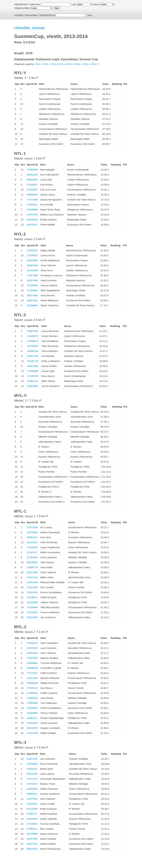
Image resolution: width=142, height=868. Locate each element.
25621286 (32, 572)
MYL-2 (87, 64)
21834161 (32, 769)
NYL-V (39, 64)
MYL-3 (95, 64)
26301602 (32, 653)
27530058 (32, 547)
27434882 (32, 290)
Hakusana (35, 4)
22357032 (32, 759)
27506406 (32, 607)
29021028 (32, 774)
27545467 (32, 185)
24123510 (32, 542)
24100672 (33, 336)
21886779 (32, 567)
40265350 (32, 180)
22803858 (32, 789)
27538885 (32, 764)
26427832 (32, 844)
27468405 (32, 170)
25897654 (33, 331)
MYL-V (71, 64)
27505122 (32, 688)
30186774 (33, 361)
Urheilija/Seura (47, 15)
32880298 (33, 351)
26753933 (33, 346)
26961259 (32, 265)
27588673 (33, 341)
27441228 (32, 577)
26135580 (32, 602)
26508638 (32, 668)
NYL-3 (63, 64)
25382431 (32, 537)
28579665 (32, 562)
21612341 (32, 678)
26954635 (32, 195)
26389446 (32, 683)
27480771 (32, 814)
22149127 (32, 552)
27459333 (32, 592)
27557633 (32, 658)
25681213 (33, 381)
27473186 (32, 200)
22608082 (32, 663)
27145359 (33, 376)
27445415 (32, 250)
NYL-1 (47, 64)
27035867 (32, 255)
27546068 (32, 210)
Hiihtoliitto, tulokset (29, 28)
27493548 (32, 557)
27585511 (32, 829)
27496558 (32, 693)
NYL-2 (55, 64)
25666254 (32, 794)
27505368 (32, 703)
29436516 (32, 220)
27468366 (33, 371)
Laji (73, 4)
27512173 (32, 779)
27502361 (32, 804)
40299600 (32, 305)
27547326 (32, 215)
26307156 (33, 356)
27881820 (32, 723)
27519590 (32, 824)
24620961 (33, 386)
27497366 (32, 275)
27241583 (32, 587)
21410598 (32, 809)
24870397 (32, 225)
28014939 (32, 295)
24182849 (32, 190)
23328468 (32, 532)
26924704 (32, 849)
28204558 (32, 617)
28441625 (32, 175)
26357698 (32, 280)
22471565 (32, 527)
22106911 (32, 597)
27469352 (32, 285)
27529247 (32, 205)
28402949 (32, 260)
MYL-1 (79, 64)
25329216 (32, 648)
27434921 (32, 612)
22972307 (32, 784)
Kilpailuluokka (22, 8)
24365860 (32, 713)
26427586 (33, 366)
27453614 (32, 643)
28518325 (32, 728)
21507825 (32, 799)
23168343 (32, 819)
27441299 (32, 733)
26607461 (32, 300)
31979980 (32, 834)
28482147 (32, 718)
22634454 (32, 582)
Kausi (96, 4)
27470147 (32, 673)
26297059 (32, 839)
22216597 (32, 708)
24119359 (32, 270)
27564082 (32, 698)
